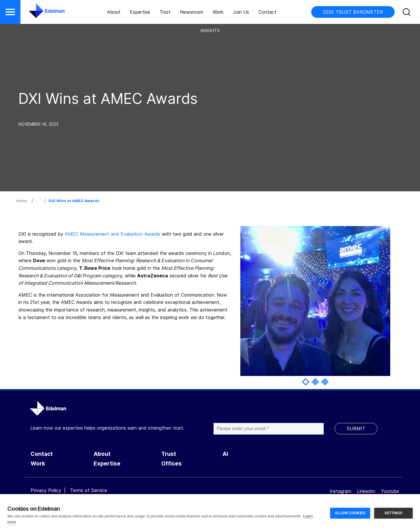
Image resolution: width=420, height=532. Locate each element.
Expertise (140, 12)
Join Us (241, 12)
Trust (165, 12)
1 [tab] (306, 382)
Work (218, 12)
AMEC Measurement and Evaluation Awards (113, 234)
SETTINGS (393, 513)
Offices (171, 464)
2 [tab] (315, 382)
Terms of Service (89, 490)
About (114, 12)
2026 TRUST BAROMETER (353, 12)
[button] (10, 12)
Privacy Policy (46, 490)
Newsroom (192, 12)
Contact (267, 12)
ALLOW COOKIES (350, 513)
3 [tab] (325, 382)
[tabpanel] (315, 301)
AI (225, 454)
